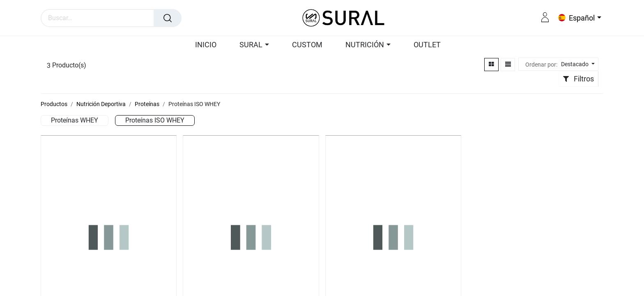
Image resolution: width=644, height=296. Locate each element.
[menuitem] (209, 45)
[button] (577, 64)
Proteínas (147, 104)
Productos (54, 104)
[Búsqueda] (168, 18)
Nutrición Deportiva (101, 104)
